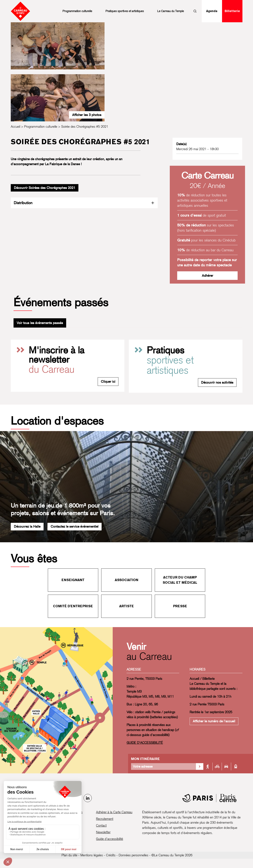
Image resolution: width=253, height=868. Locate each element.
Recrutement (105, 819)
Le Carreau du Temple (171, 11)
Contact (101, 825)
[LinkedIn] (88, 798)
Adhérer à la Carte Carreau (114, 812)
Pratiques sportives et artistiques (125, 11)
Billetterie (232, 11)
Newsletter (103, 832)
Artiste (126, 606)
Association (126, 580)
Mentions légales (92, 855)
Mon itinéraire (145, 759)
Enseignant (73, 580)
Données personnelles (133, 855)
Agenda (212, 11)
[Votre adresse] (163, 766)
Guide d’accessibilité (110, 839)
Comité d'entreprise (73, 606)
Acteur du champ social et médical (180, 580)
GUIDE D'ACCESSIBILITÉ (145, 743)
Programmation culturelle (77, 11)
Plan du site (69, 855)
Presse (180, 606)
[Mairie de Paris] (209, 798)
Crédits (111, 855)
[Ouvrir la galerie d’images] (58, 46)
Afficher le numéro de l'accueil (214, 721)
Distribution (84, 203)
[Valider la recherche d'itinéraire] (200, 766)
